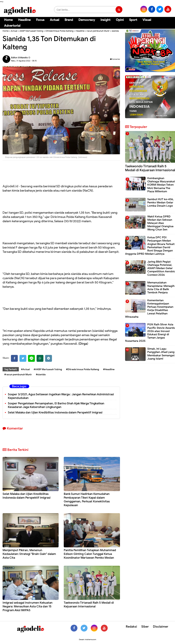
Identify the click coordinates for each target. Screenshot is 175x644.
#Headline (109, 369)
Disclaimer (161, 627)
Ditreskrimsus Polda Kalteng (59, 31)
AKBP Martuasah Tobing (31, 31)
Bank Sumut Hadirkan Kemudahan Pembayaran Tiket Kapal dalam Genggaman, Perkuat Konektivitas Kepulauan (87, 500)
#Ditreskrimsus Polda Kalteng (83, 369)
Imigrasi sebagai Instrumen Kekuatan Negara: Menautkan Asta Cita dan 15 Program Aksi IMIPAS (28, 606)
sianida (115, 31)
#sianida (41, 375)
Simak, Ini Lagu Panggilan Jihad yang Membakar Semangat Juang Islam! (161, 354)
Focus (40, 20)
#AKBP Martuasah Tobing (48, 369)
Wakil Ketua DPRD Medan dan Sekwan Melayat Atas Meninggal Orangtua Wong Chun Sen (160, 223)
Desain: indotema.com (88, 639)
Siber (145, 627)
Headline (24, 20)
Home (8, 20)
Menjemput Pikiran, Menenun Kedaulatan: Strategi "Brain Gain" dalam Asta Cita (29, 554)
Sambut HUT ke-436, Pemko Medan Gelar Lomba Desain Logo (160, 203)
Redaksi (131, 627)
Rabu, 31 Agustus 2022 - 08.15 (24, 61)
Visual (147, 20)
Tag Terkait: (11, 369)
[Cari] (168, 22)
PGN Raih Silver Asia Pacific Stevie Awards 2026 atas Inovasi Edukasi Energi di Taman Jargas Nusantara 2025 (150, 333)
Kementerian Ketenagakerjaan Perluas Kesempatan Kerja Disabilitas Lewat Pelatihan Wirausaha (149, 309)
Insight (105, 20)
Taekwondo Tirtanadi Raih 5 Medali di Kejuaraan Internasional (89, 605)
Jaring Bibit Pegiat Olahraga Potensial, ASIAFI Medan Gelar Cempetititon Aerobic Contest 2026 (161, 268)
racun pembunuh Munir (98, 31)
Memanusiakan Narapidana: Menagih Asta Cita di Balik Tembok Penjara (161, 288)
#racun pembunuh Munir (18, 375)
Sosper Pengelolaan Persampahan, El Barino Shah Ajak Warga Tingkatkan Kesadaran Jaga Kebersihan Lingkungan (56, 405)
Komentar (115, 59)
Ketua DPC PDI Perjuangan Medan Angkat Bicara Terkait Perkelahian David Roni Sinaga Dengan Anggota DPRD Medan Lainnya (150, 246)
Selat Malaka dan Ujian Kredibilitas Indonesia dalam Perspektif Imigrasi (55, 412)
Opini (120, 20)
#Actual (25, 369)
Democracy (87, 20)
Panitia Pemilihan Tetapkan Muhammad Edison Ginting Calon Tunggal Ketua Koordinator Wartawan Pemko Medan (90, 554)
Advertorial (12, 26)
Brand (69, 20)
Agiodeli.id (10, 186)
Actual (55, 20)
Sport (133, 20)
